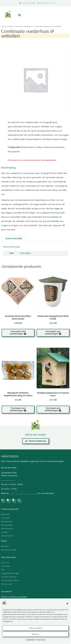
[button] (67, 604)
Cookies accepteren (36, 628)
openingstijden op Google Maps (23, 494)
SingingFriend (47, 173)
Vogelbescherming (49, 213)
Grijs (22, 253)
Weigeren (35, 634)
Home (3, 27)
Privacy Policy (41, 640)
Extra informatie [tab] (14, 239)
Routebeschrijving (9, 480)
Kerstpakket (14, 152)
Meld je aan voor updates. (39, 597)
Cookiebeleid (30, 640)
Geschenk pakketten (24, 27)
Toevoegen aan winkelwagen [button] (18, 333)
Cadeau (11, 27)
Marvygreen (10, 457)
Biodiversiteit (27, 147)
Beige (28, 253)
